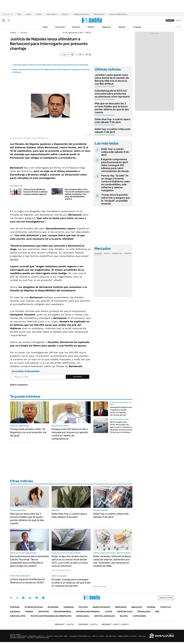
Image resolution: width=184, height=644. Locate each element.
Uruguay (137, 27)
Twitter (11, 598)
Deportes (44, 612)
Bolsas (107, 253)
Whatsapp (43, 598)
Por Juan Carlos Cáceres (61, 570)
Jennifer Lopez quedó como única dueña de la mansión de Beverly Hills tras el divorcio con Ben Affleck (112, 79)
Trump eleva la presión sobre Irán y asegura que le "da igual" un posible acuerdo (116, 199)
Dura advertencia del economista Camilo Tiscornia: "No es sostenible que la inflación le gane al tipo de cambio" (29, 561)
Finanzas (76, 27)
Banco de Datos (101, 607)
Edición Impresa (63, 612)
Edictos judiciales (105, 616)
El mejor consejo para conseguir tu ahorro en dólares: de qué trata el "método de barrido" (71, 583)
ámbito (13, 33)
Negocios (107, 27)
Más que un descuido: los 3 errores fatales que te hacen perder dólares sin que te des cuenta (112, 108)
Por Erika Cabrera (100, 587)
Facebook (17, 598)
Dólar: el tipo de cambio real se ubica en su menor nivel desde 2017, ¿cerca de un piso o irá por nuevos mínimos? (70, 561)
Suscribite (77, 377)
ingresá (178, 20)
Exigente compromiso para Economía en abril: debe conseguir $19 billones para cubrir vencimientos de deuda (115, 165)
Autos (109, 612)
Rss (157, 612)
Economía (60, 27)
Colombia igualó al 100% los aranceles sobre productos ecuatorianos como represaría (50, 65)
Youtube (37, 598)
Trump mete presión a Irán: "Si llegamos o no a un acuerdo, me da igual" (28, 432)
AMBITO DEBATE (115, 624)
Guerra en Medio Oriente (118, 14)
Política (91, 27)
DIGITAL (65, 624)
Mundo (24, 33)
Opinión (122, 27)
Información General (88, 612)
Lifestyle (166, 607)
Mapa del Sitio (18, 616)
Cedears (128, 253)
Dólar (19, 14)
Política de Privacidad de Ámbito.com (51, 616)
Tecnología (144, 612)
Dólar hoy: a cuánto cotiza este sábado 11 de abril (113, 131)
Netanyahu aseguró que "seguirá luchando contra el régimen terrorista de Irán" (121, 411)
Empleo (39, 14)
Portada (15, 607)
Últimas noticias (34, 607)
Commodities (117, 253)
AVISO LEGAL (83, 616)
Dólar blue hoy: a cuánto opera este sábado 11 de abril (112, 121)
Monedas (98, 253)
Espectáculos (125, 612)
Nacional (15, 612)
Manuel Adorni (99, 14)
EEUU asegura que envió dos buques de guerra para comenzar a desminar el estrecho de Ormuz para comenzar (121, 427)
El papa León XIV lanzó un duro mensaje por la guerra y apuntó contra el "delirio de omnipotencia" (70, 434)
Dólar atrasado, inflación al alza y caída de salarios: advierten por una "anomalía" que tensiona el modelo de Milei (112, 561)
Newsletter (178, 27)
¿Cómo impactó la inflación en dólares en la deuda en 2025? (27, 581)
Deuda (29, 14)
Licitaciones (139, 616)
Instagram (23, 598)
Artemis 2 (65, 14)
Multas (124, 616)
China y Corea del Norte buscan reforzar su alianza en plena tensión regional (35, 192)
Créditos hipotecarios (81, 14)
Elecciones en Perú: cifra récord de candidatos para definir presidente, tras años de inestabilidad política (77, 194)
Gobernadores (52, 14)
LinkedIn (30, 598)
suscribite (170, 20)
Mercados (121, 607)
